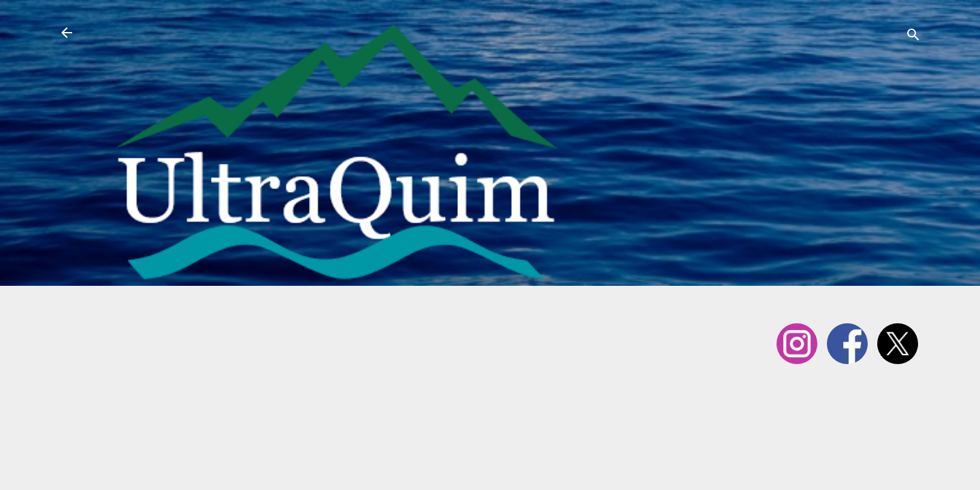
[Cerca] (913, 37)
